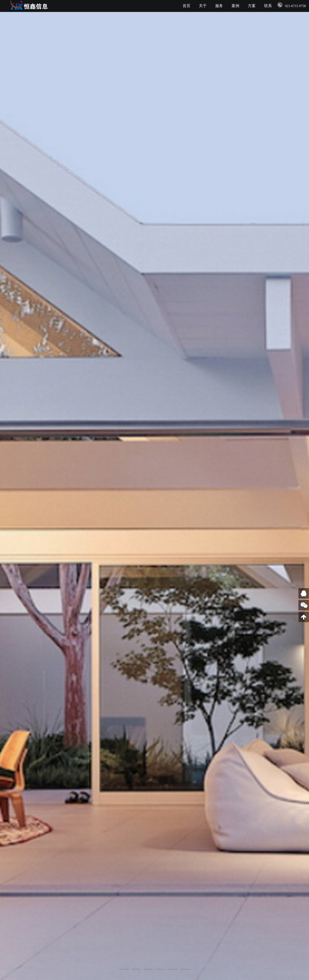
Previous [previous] (9, 490)
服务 (219, 6)
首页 (186, 6)
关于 (203, 6)
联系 (268, 6)
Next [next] (300, 490)
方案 (252, 6)
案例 (235, 6)
